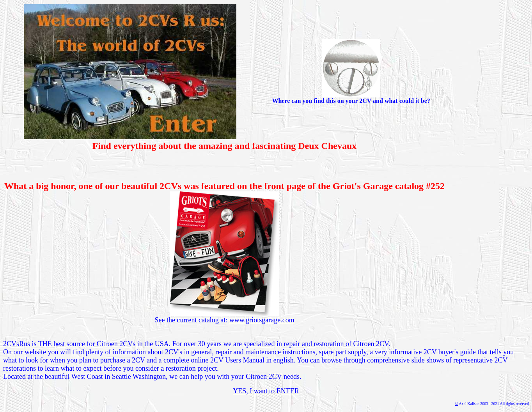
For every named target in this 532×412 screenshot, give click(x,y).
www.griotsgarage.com (262, 320)
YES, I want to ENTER (266, 391)
